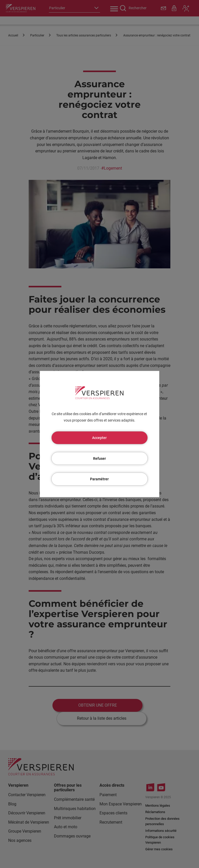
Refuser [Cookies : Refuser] (99, 458)
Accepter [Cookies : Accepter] (99, 437)
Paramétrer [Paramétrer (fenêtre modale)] (99, 479)
